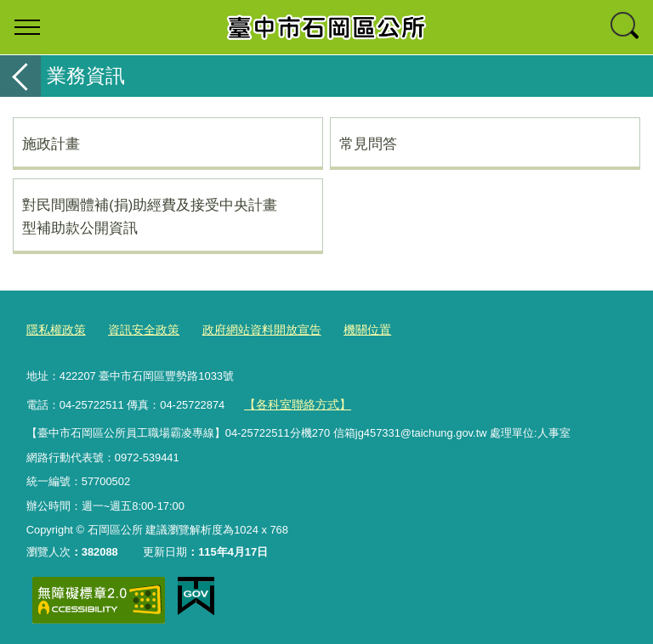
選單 (27, 27)
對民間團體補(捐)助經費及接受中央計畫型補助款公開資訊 (150, 216)
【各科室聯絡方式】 (293, 401)
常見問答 (368, 144)
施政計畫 (51, 144)
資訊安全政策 (137, 329)
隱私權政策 (54, 329)
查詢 (626, 27)
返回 (20, 76)
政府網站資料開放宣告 (248, 329)
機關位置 (348, 329)
